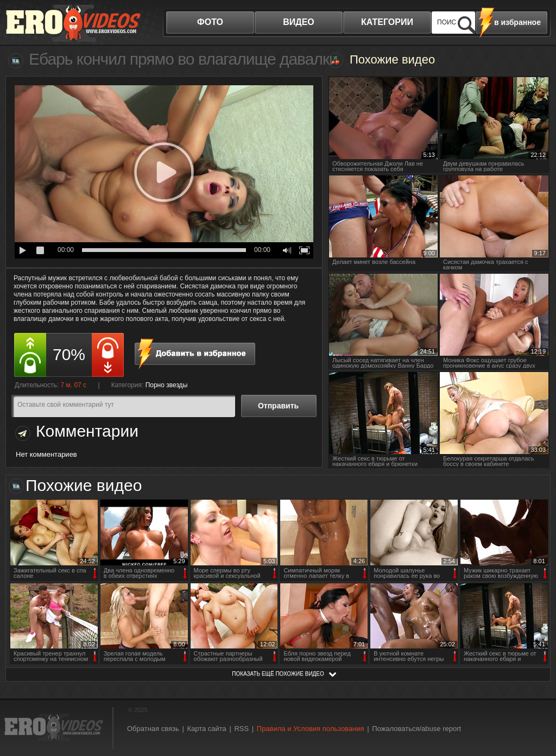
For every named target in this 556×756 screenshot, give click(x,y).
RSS (241, 729)
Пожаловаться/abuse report (416, 729)
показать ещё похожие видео (278, 674)
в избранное (517, 22)
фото (210, 22)
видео (299, 22)
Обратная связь (153, 729)
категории (387, 22)
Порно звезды (167, 385)
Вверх (535, 710)
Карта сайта (206, 729)
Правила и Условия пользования (311, 729)
